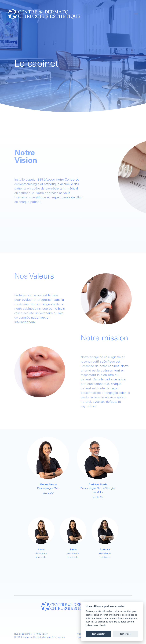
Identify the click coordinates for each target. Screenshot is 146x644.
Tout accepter (98, 634)
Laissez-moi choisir (96, 625)
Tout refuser (126, 634)
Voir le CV (48, 494)
